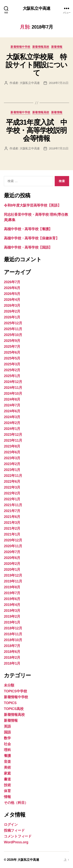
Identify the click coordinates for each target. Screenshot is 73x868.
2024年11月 (13, 388)
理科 (7, 750)
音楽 (7, 762)
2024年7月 (12, 405)
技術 (7, 785)
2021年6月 (12, 517)
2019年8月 (12, 587)
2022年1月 (12, 499)
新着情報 (57, 47)
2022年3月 (12, 487)
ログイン (11, 825)
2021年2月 (12, 528)
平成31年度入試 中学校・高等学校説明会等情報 (36, 130)
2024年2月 (12, 423)
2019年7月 (12, 593)
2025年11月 (13, 329)
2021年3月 (12, 523)
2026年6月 (12, 288)
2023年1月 (12, 470)
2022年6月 (12, 482)
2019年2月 (12, 616)
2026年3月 (12, 306)
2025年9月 (12, 341)
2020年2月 (12, 564)
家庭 (7, 773)
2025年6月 (12, 352)
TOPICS (10, 703)
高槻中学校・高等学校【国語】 (28, 247)
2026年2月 (12, 311)
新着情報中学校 (20, 47)
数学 (7, 738)
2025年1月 (12, 376)
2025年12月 (13, 323)
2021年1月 (12, 534)
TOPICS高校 (14, 709)
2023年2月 (12, 464)
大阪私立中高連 (36, 8)
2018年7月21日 (59, 83)
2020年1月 (12, 570)
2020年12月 (13, 540)
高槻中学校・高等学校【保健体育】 (32, 238)
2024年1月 (12, 429)
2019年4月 (12, 605)
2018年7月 (12, 646)
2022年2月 (12, 493)
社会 (7, 744)
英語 (7, 726)
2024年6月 (12, 411)
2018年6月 (12, 652)
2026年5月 (12, 294)
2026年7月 (12, 282)
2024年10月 (13, 394)
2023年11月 (13, 440)
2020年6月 (12, 558)
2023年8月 (12, 446)
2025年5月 (12, 358)
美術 (7, 767)
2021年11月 (13, 505)
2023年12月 (13, 435)
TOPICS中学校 (15, 691)
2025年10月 (13, 335)
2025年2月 (12, 370)
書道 (7, 779)
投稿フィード (14, 830)
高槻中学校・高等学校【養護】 (28, 229)
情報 (7, 797)
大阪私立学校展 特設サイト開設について (36, 65)
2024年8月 (12, 399)
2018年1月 (12, 663)
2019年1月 (12, 622)
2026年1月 (12, 317)
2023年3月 (12, 458)
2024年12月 (13, 382)
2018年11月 (13, 634)
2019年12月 (13, 575)
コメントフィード (18, 836)
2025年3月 (12, 364)
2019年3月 (12, 611)
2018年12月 (13, 628)
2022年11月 (13, 476)
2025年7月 (12, 347)
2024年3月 (12, 417)
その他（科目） (16, 803)
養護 (7, 756)
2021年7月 (12, 511)
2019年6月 (12, 599)
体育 (7, 791)
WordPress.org (16, 842)
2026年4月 (12, 300)
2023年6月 (12, 452)
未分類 (9, 685)
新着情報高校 (41, 47)
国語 (7, 732)
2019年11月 (13, 581)
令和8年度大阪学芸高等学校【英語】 (32, 205)
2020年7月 (12, 552)
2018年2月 (12, 658)
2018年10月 (13, 640)
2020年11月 (13, 546)
